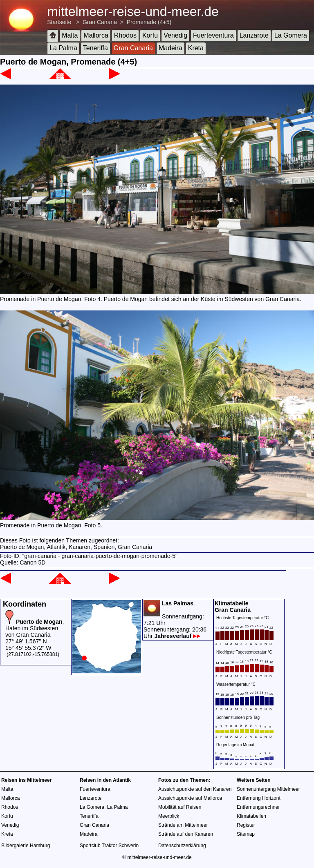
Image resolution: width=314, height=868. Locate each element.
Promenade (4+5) (149, 22)
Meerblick (169, 816)
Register (246, 825)
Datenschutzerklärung (182, 846)
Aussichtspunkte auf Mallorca (190, 798)
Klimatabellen (251, 816)
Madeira (170, 48)
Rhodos (125, 35)
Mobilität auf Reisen (180, 807)
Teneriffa (95, 48)
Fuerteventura (213, 35)
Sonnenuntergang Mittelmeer (268, 789)
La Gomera (291, 35)
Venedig (175, 35)
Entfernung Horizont (259, 798)
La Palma (63, 48)
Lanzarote (254, 35)
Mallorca (96, 35)
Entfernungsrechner (258, 807)
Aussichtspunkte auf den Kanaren (195, 789)
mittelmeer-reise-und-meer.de (133, 11)
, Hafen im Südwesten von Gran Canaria (35, 628)
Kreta (196, 48)
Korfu (150, 35)
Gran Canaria (100, 22)
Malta (70, 35)
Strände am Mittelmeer (183, 825)
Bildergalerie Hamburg (26, 846)
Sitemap (246, 834)
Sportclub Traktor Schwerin (109, 846)
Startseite (59, 22)
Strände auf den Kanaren (186, 834)
